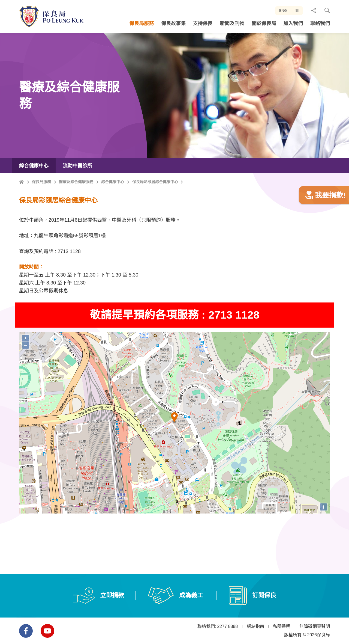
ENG (283, 11)
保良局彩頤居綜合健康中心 (155, 200)
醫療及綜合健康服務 (76, 200)
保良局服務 (41, 200)
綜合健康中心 (113, 200)
